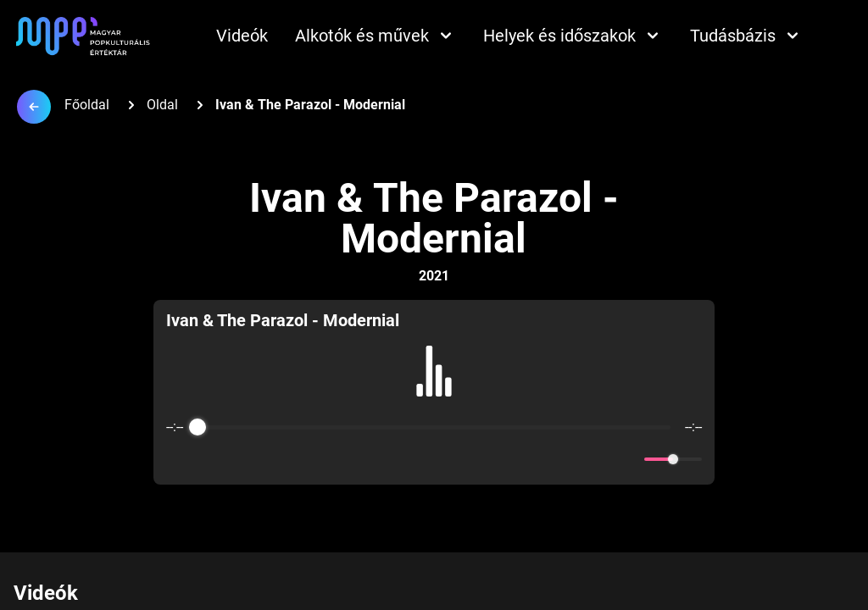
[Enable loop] (177, 459)
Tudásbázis (746, 36)
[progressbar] (434, 427)
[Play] (434, 459)
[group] (434, 392)
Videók (242, 36)
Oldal (162, 105)
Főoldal (87, 105)
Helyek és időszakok (573, 36)
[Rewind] (397, 460)
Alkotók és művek (376, 36)
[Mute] (628, 459)
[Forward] (471, 460)
